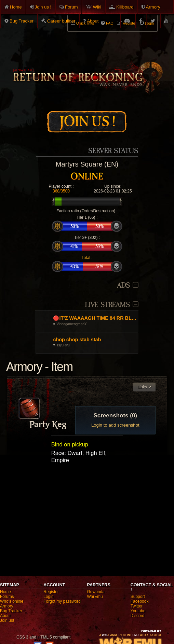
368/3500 (61, 191)
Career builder (61, 21)
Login (48, 597)
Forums (7, 597)
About (93, 21)
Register (51, 592)
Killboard (125, 7)
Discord (138, 616)
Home (16, 7)
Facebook (140, 601)
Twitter (137, 606)
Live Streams (107, 305)
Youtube (138, 611)
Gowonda (96, 592)
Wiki (97, 7)
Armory (153, 7)
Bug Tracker (22, 21)
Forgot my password (62, 601)
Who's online (12, 601)
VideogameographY (72, 324)
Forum (71, 7)
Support (138, 597)
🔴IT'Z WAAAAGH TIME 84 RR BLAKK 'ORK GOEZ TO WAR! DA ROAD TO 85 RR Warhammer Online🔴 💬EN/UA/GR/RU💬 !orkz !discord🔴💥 (95, 318)
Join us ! (43, 7)
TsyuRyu (63, 345)
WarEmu (95, 597)
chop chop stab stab (77, 340)
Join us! (7, 620)
